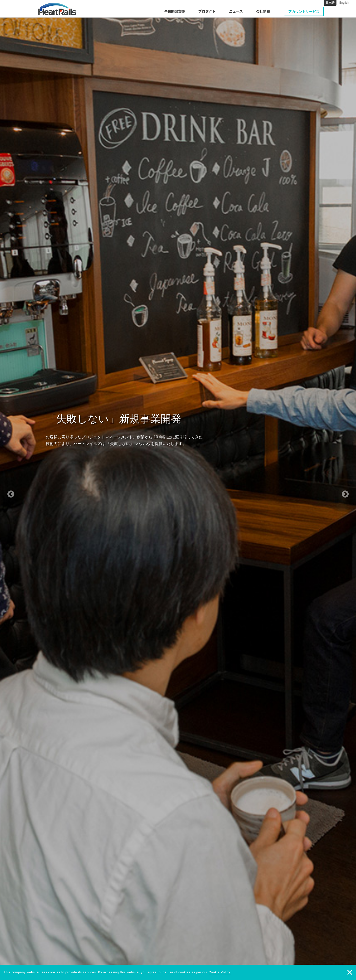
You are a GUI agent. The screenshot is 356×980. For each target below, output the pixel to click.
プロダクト (207, 11)
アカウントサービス (304, 12)
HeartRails (57, 9)
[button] (27, 490)
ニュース (236, 11)
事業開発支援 (175, 11)
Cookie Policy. (220, 972)
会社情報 (263, 11)
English (344, 3)
